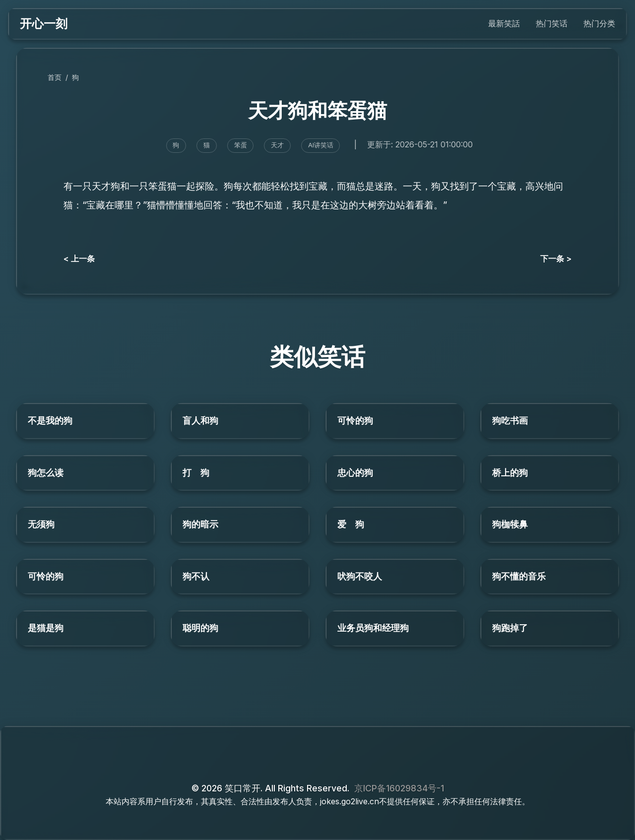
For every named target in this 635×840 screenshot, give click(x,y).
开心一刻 (44, 24)
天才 (277, 145)
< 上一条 (79, 258)
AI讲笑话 (321, 145)
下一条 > (556, 258)
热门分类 (599, 23)
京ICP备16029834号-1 (399, 788)
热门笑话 (552, 23)
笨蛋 (241, 145)
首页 (55, 77)
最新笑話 (504, 23)
